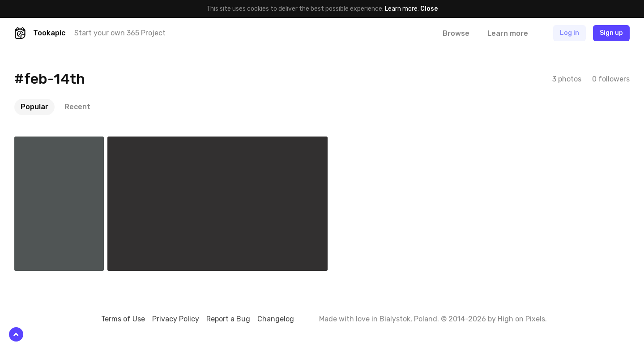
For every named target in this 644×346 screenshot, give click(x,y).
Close (429, 9)
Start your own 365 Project (120, 33)
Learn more (401, 9)
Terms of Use (123, 319)
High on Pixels (521, 319)
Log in (569, 33)
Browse (456, 33)
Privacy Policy (176, 319)
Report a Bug (228, 319)
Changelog (276, 319)
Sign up (611, 33)
